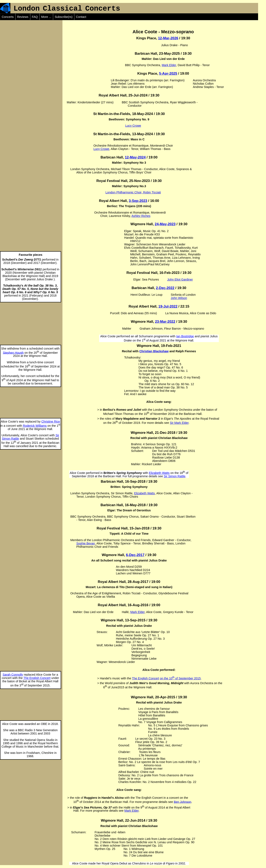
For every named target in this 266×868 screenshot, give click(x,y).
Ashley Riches (141, 216)
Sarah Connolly (13, 675)
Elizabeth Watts (159, 473)
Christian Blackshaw (154, 351)
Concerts (8, 17)
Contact (81, 17)
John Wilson (179, 298)
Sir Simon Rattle (175, 476)
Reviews (23, 17)
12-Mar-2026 (168, 38)
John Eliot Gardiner (180, 279)
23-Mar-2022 (165, 322)
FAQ (35, 17)
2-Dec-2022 (165, 288)
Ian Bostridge (185, 336)
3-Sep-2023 (138, 201)
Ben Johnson (182, 802)
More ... (46, 17)
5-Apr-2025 (168, 74)
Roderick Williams (35, 426)
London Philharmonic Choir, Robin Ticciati (133, 192)
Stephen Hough (13, 352)
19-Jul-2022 (168, 306)
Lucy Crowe (133, 126)
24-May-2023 (165, 224)
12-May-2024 (135, 157)
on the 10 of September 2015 (180, 678)
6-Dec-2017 (135, 555)
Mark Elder (169, 65)
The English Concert (37, 678)
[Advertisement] (31, 46)
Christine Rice (51, 422)
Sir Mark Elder (179, 423)
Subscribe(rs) (64, 17)
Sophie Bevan (86, 543)
